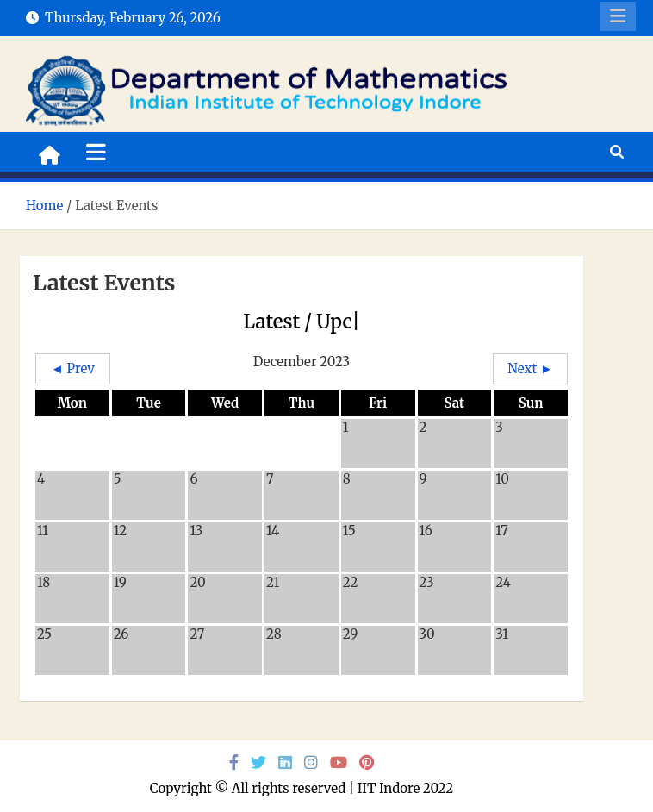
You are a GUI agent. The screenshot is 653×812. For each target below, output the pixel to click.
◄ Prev (73, 369)
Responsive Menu (618, 16)
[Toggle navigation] (96, 152)
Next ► (530, 369)
